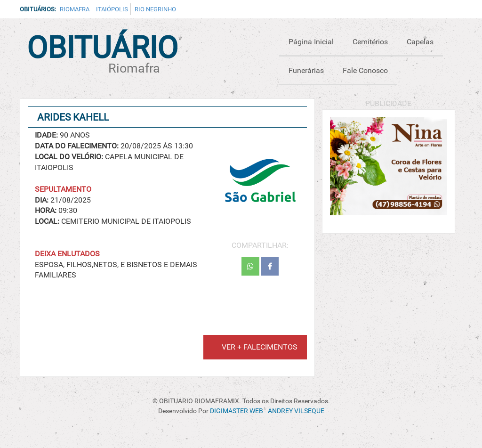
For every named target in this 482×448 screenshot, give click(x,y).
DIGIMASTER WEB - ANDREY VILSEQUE (267, 411)
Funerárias (306, 70)
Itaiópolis (112, 9)
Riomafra (75, 9)
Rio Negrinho (155, 9)
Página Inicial (311, 42)
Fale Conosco (365, 70)
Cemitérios (370, 42)
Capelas (420, 42)
